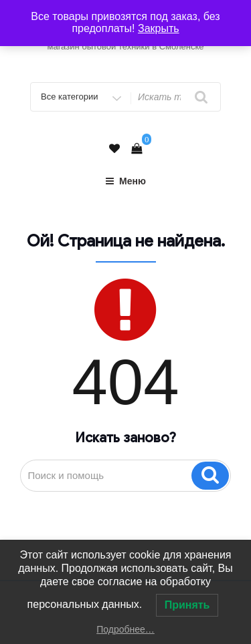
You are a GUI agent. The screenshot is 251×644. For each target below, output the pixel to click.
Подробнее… (125, 629)
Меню (125, 181)
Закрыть (159, 28)
